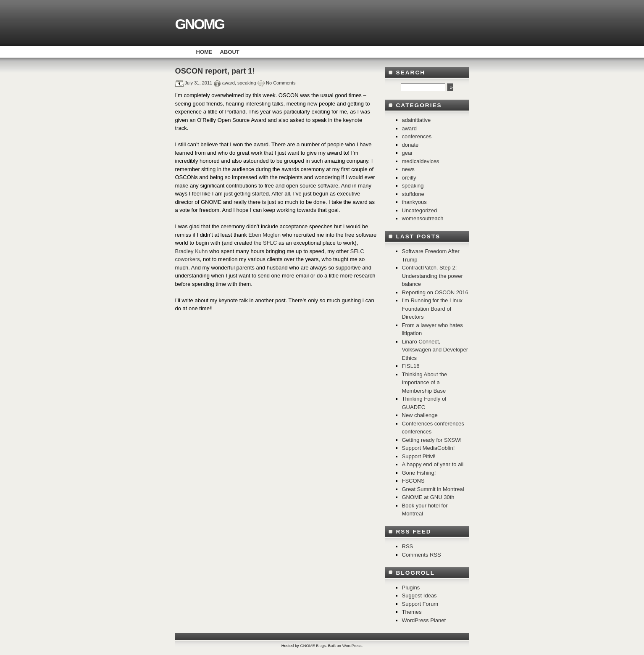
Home (204, 52)
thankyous (414, 202)
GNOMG (200, 24)
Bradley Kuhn (192, 251)
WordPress (352, 646)
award (229, 83)
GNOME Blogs (313, 646)
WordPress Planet (424, 620)
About (230, 52)
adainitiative (417, 120)
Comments (422, 555)
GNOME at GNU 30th (428, 497)
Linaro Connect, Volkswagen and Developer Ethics (435, 350)
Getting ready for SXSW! (432, 440)
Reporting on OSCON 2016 (435, 292)
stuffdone (413, 194)
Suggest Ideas (419, 596)
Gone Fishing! (419, 473)
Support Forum (420, 604)
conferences (417, 136)
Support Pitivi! (419, 456)
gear (407, 153)
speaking (247, 83)
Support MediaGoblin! (428, 448)
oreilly (409, 178)
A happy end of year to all (433, 464)
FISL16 (411, 366)
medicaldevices (421, 161)
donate (410, 145)
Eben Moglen (265, 235)
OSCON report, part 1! (215, 71)
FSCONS (413, 481)
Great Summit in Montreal (433, 489)
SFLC (270, 243)
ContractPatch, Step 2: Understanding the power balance (432, 276)
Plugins (411, 588)
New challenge (420, 415)
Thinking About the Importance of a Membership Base (425, 383)
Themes (412, 612)
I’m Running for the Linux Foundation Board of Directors (432, 309)
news (408, 169)
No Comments (281, 83)
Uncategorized (420, 210)
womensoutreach (423, 218)
